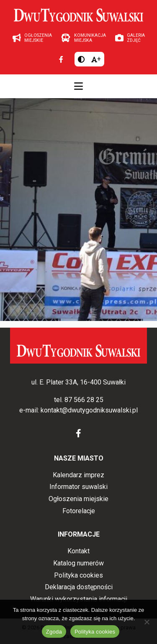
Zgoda (54, 632)
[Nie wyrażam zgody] (147, 622)
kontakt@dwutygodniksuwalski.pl (89, 410)
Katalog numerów (78, 563)
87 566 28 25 (84, 400)
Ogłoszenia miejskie (78, 499)
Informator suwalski (78, 487)
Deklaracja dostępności (79, 587)
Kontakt (78, 551)
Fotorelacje (79, 511)
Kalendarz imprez (78, 475)
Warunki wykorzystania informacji (79, 599)
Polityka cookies (78, 575)
